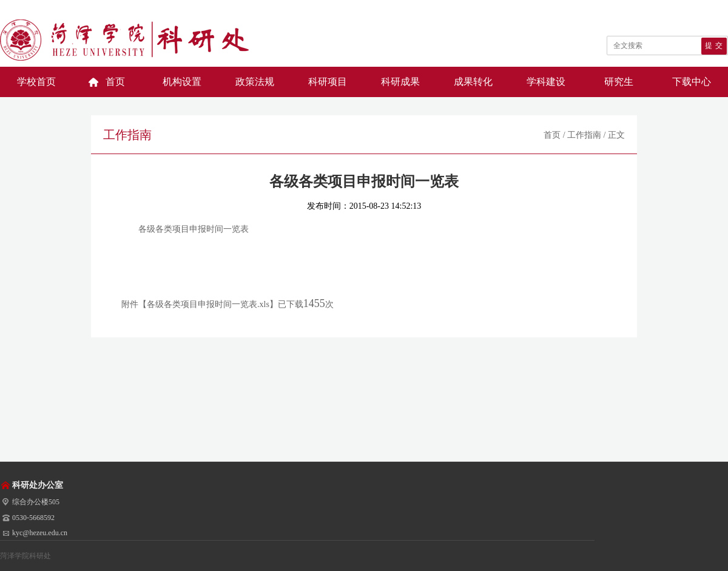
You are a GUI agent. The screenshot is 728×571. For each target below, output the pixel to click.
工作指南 (584, 135)
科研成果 (400, 82)
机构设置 (182, 82)
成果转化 (473, 82)
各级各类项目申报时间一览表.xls (208, 304)
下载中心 (692, 82)
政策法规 (255, 82)
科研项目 (328, 82)
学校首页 (36, 82)
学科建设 (546, 82)
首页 (115, 82)
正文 (616, 135)
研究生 (619, 82)
